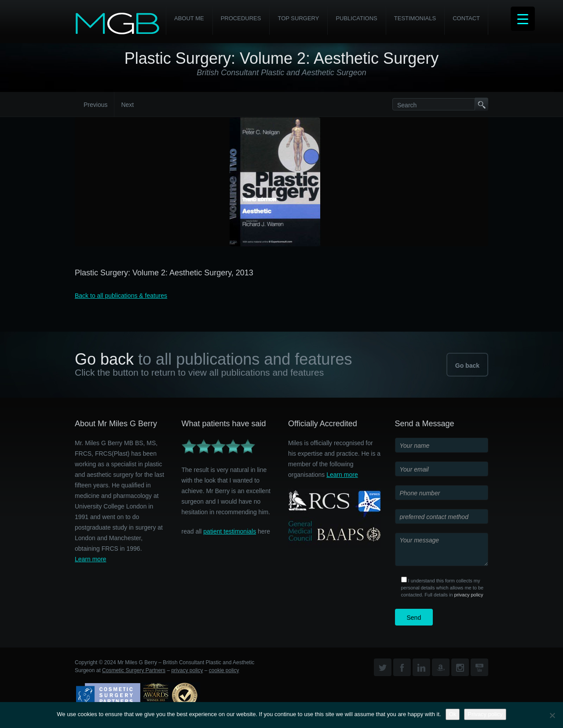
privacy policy (469, 595)
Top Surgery (298, 18)
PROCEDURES (241, 18)
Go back (467, 366)
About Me (189, 18)
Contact (466, 18)
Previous (95, 105)
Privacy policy (485, 714)
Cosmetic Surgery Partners (134, 670)
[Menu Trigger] (523, 19)
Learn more (91, 559)
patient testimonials (230, 531)
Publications (356, 18)
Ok (453, 714)
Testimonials (415, 18)
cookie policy (224, 670)
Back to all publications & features (121, 296)
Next (127, 105)
